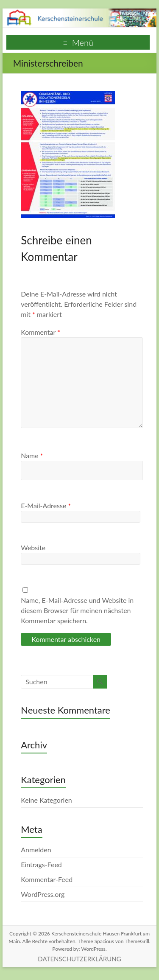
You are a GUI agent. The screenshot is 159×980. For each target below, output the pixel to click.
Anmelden (36, 850)
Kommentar (40, 332)
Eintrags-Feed (41, 864)
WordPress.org (43, 894)
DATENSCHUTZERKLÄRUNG (79, 959)
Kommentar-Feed (47, 879)
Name (32, 455)
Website (33, 547)
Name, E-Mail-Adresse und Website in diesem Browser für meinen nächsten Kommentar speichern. (77, 610)
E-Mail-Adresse (46, 505)
